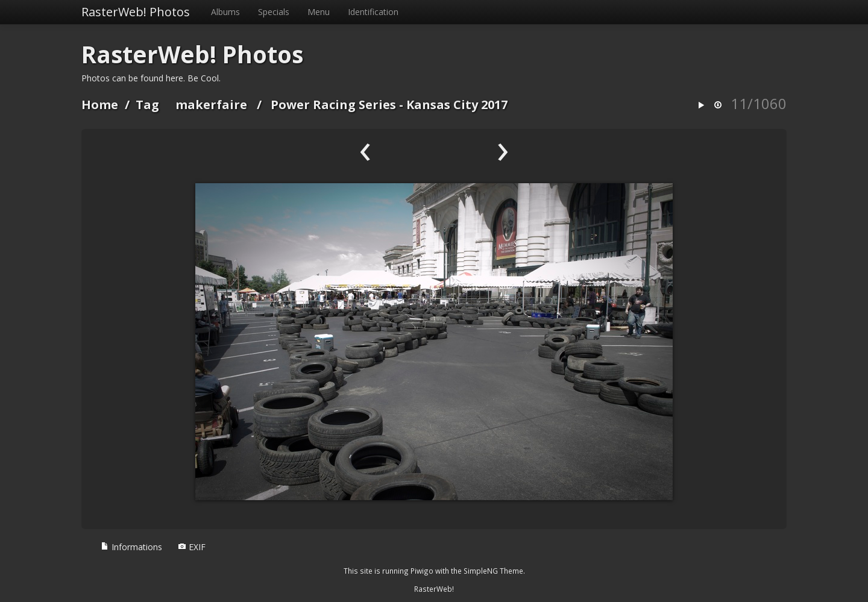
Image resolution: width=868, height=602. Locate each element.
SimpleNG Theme (493, 571)
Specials (274, 12)
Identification (373, 12)
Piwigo (422, 571)
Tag (147, 105)
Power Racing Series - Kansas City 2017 (389, 105)
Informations (131, 547)
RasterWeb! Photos (136, 12)
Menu (319, 12)
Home (100, 105)
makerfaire (211, 105)
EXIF (192, 547)
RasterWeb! (434, 589)
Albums (225, 12)
